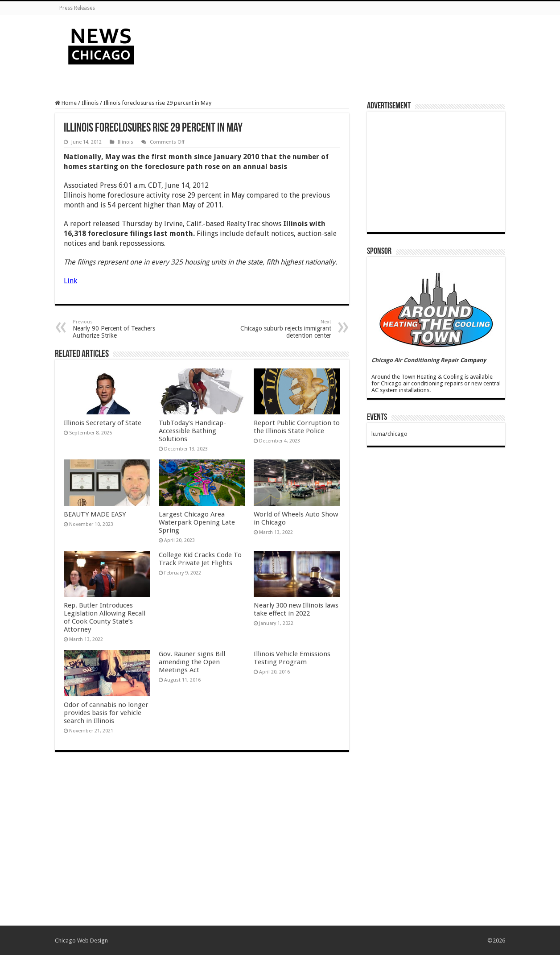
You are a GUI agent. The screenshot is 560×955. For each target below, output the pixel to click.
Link (70, 281)
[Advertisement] (336, 44)
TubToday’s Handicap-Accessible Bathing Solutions (192, 431)
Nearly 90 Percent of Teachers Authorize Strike (118, 329)
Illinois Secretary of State (103, 423)
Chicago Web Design (81, 941)
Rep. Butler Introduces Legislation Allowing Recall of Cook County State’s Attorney (105, 617)
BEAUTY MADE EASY (95, 514)
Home (66, 103)
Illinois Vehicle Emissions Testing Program (292, 658)
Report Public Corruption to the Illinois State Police (297, 427)
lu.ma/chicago (389, 434)
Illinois (90, 103)
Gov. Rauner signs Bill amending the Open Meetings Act (192, 662)
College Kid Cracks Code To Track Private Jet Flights (200, 559)
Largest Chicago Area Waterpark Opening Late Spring (197, 522)
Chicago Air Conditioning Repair (415, 360)
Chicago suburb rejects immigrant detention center (286, 329)
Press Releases (77, 8)
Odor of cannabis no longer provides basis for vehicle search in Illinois (106, 713)
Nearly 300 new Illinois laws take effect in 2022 (296, 609)
